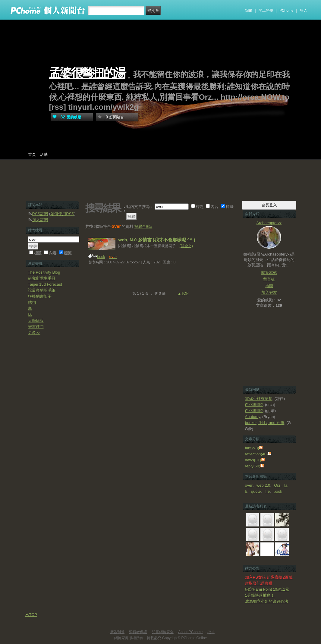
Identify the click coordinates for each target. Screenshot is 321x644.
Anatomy (253, 417)
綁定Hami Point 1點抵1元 (267, 589)
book (101, 257)
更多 (34, 333)
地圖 (269, 286)
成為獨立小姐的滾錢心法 (267, 601)
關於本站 (269, 273)
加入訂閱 (40, 220)
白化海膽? (254, 405)
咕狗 (32, 302)
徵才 (211, 632)
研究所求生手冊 (42, 278)
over (249, 485)
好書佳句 (36, 327)
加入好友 (269, 292)
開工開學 (266, 11)
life (267, 491)
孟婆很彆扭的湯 (87, 73)
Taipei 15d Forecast (45, 284)
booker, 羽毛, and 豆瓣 (265, 423)
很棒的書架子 (40, 296)
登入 (304, 11)
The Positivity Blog (44, 272)
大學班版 (36, 320)
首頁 (32, 154)
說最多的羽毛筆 (42, 290)
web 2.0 (263, 485)
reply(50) (253, 466)
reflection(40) (256, 454)
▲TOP (183, 294)
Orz (277, 485)
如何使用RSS (62, 214)
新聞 (248, 11)
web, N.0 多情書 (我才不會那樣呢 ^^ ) (157, 240)
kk (30, 314)
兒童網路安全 (163, 632)
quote (256, 491)
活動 (44, 154)
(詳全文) (186, 246)
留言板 (269, 279)
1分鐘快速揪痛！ (260, 595)
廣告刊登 (117, 632)
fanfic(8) (252, 448)
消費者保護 (138, 632)
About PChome (190, 632)
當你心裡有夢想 (259, 399)
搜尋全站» (143, 226)
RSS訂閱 (40, 214)
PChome (286, 11)
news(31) (253, 460)
